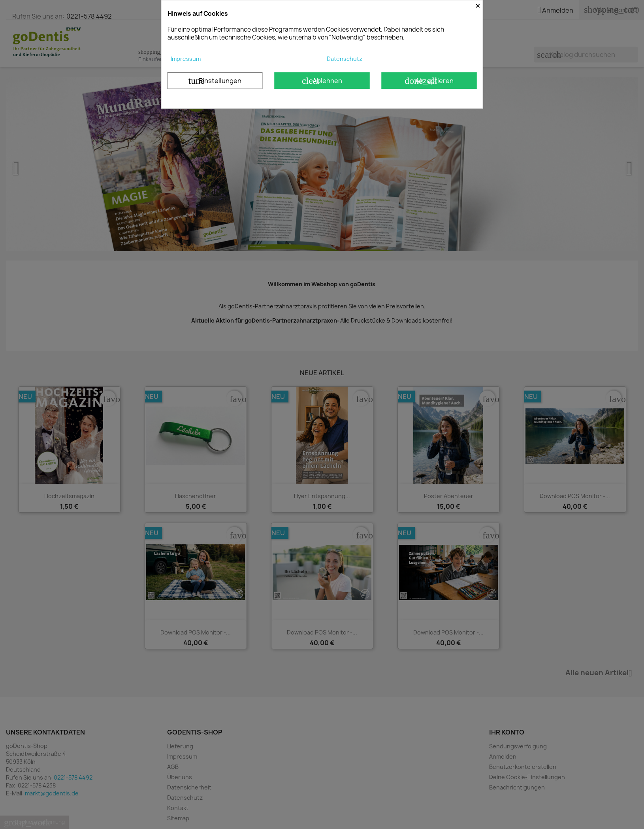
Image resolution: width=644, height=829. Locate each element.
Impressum (186, 59)
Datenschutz (345, 59)
